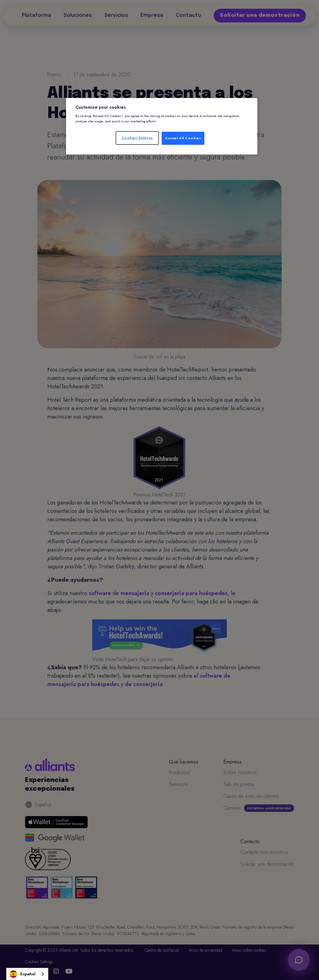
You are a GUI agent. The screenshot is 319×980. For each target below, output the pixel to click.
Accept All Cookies (183, 138)
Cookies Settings (137, 138)
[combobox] (27, 974)
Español (23, 974)
